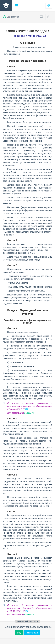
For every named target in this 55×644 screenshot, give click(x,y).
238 (27, 611)
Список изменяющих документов (27, 47)
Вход (19, 633)
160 (27, 409)
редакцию (29, 413)
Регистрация (32, 633)
